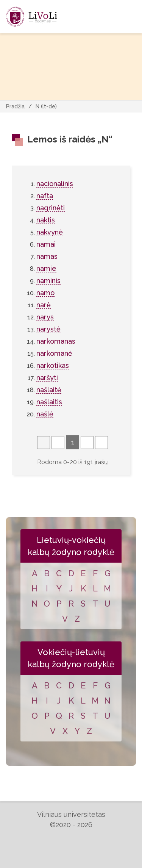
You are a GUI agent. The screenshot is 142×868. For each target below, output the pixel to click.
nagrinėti (51, 208)
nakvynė (50, 232)
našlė (45, 414)
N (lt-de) (46, 106)
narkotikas (53, 365)
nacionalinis (55, 184)
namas (47, 256)
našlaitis (49, 402)
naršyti (47, 378)
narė (44, 305)
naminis (48, 281)
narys (45, 317)
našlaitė (49, 390)
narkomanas (56, 341)
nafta (45, 196)
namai (46, 244)
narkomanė (54, 353)
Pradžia (15, 106)
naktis (46, 220)
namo (45, 293)
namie (46, 268)
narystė (48, 329)
